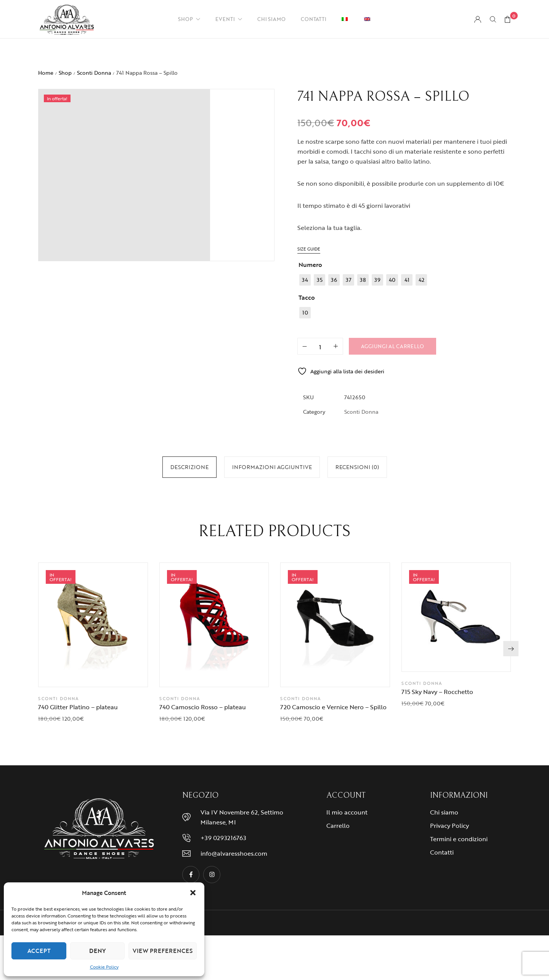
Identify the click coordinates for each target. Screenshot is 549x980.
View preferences (163, 951)
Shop (65, 73)
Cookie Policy (104, 967)
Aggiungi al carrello (392, 347)
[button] (193, 893)
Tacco (307, 298)
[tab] (189, 468)
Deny (97, 951)
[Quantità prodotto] (320, 347)
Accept (39, 951)
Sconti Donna (94, 73)
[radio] (305, 280)
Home (46, 73)
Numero (310, 265)
